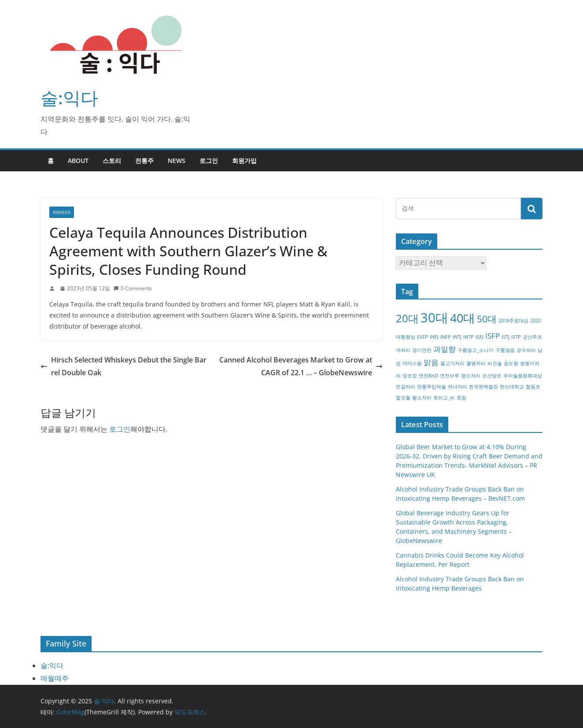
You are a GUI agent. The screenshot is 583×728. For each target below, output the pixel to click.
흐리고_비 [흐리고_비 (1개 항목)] (444, 398)
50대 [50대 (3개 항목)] (487, 319)
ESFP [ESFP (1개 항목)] (422, 337)
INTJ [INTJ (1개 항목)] (457, 337)
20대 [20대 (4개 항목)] (407, 318)
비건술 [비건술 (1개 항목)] (495, 363)
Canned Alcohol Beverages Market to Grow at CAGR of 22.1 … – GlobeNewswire (301, 366)
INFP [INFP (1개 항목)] (446, 337)
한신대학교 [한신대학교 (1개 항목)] (512, 387)
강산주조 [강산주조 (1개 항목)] (532, 337)
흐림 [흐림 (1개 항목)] (461, 398)
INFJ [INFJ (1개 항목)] (434, 337)
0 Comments (133, 288)
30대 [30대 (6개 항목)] (434, 318)
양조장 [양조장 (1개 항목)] (410, 376)
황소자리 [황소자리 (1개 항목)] (422, 398)
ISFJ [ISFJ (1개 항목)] (480, 337)
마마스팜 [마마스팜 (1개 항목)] (412, 363)
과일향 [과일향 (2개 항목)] (445, 349)
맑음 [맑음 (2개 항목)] (431, 362)
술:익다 (69, 98)
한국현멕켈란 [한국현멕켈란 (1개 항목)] (483, 387)
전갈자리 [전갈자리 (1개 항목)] (406, 387)
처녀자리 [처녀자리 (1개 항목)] (458, 387)
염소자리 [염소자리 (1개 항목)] (471, 376)
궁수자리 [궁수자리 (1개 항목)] (526, 350)
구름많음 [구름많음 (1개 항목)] (505, 350)
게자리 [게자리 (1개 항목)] (403, 350)
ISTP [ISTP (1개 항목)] (516, 337)
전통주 (144, 161)
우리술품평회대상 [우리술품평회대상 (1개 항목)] (523, 376)
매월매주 (55, 678)
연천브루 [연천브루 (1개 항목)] (450, 376)
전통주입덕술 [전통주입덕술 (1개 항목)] (432, 387)
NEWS (177, 161)
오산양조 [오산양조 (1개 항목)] (492, 376)
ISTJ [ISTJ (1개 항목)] (506, 337)
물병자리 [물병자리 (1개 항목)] (476, 363)
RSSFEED (62, 212)
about (78, 161)
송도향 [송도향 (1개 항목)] (511, 363)
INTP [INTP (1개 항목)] (469, 337)
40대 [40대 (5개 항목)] (463, 318)
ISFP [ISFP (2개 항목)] (493, 336)
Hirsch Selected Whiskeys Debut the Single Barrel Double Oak (124, 366)
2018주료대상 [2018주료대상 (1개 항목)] (513, 321)
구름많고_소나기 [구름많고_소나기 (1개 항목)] (476, 350)
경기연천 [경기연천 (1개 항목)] (422, 350)
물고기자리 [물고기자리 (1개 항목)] (452, 363)
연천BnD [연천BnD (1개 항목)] (428, 376)
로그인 (209, 161)
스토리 (112, 161)
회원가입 (244, 161)
